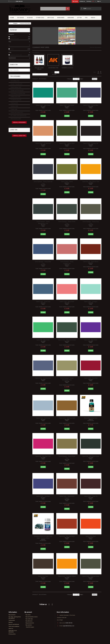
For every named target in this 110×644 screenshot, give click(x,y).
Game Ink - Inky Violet (91, 340)
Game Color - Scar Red (91, 378)
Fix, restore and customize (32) (19, 116)
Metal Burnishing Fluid (91, 418)
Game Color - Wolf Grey (43, 418)
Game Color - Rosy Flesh (67, 302)
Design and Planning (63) (17, 90)
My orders (28, 615)
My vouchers (29, 625)
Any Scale (51, 18)
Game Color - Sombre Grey (43, 378)
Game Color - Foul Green (67, 105)
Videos (93, 18)
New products (12, 615)
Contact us (82, 1)
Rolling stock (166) (16, 97)
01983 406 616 (69, 623)
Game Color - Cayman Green (91, 576)
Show (53, 72)
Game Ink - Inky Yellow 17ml (91, 182)
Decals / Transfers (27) (17, 84)
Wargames (61, 18)
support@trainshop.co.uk (68, 626)
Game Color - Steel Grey (43, 302)
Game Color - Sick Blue (43, 496)
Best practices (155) (16, 119)
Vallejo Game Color (39, 68)
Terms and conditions (14, 626)
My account (28, 612)
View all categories (19, 122)
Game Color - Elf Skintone (43, 143)
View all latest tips (19, 136)
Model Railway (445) (16, 87)
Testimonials (12, 620)
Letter (79, 18)
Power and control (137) (17, 112)
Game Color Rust (91, 536)
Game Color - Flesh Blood (91, 262)
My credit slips (29, 619)
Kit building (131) (15, 81)
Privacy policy (12, 634)
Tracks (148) (14, 109)
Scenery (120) (14, 106)
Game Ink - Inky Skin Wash (67, 536)
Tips (86, 18)
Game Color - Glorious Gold (67, 418)
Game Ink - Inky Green (43, 340)
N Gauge (30, 18)
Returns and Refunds (14, 624)
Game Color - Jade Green (43, 105)
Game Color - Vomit (67, 182)
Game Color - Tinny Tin (91, 496)
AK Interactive (53, 68)
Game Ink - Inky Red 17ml (43, 456)
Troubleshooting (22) (16, 100)
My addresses (29, 621)
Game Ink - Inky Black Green (91, 456)
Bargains (71, 18)
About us (11, 628)
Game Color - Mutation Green (67, 340)
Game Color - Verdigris (91, 302)
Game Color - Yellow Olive (67, 143)
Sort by (34, 72)
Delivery (11, 622)
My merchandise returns (32, 617)
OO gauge (20, 18)
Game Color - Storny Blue (91, 105)
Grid (98, 72)
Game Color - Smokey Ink (91, 143)
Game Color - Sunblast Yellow (67, 576)
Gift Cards (75, 1)
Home (12, 18)
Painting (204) (14, 103)
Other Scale (40, 18)
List (101, 72)
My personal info (30, 623)
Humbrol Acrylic (67, 68)
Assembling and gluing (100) (18, 94)
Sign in (99, 1)
